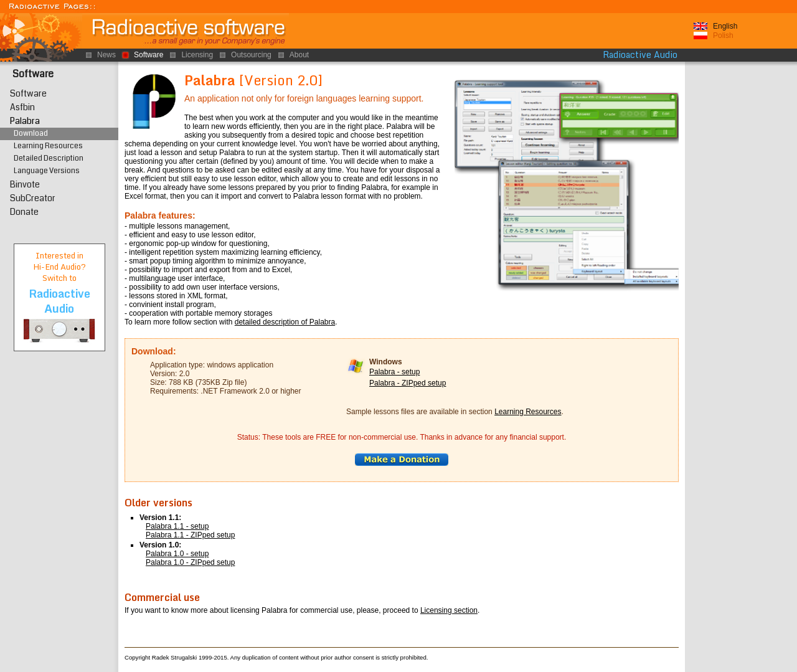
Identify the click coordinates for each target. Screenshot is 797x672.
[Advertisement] (741, 255)
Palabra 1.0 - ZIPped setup (190, 562)
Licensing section (449, 610)
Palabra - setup (394, 372)
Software (33, 74)
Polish (723, 35)
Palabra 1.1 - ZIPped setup (190, 535)
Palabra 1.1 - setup (177, 526)
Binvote (25, 184)
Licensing (197, 55)
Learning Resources (528, 412)
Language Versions (47, 171)
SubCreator (33, 198)
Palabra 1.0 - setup (177, 554)
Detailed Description (49, 159)
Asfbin (22, 107)
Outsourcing (251, 55)
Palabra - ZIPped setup (408, 383)
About (299, 55)
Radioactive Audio (640, 55)
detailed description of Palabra (285, 322)
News (106, 55)
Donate (24, 212)
